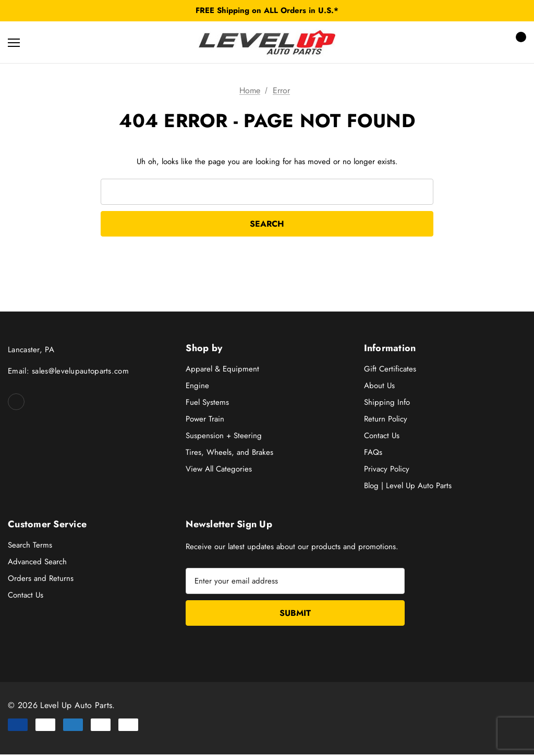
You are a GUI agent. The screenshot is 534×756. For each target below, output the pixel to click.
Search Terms (30, 546)
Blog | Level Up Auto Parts (408, 487)
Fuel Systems (207, 403)
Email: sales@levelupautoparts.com (68, 372)
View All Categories (219, 470)
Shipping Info (387, 403)
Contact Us (382, 437)
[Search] (41, 42)
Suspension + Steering (224, 437)
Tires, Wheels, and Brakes (229, 453)
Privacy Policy (387, 470)
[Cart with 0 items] (518, 42)
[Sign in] (488, 42)
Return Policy (386, 420)
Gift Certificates (390, 370)
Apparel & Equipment (222, 370)
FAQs (373, 453)
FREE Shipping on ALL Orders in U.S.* (267, 10)
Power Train (205, 420)
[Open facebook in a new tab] (16, 403)
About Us (379, 387)
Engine (197, 387)
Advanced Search (37, 562)
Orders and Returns (41, 579)
